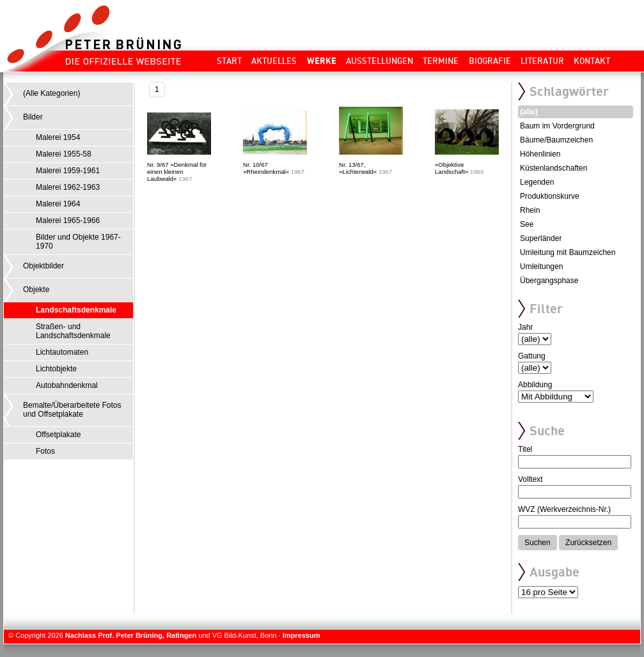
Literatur (542, 61)
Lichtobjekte (56, 369)
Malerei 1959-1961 (68, 171)
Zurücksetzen (588, 543)
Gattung (532, 356)
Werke (322, 61)
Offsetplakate (59, 435)
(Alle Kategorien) (51, 93)
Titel (525, 449)
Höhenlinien (540, 154)
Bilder (33, 117)
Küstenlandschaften (554, 168)
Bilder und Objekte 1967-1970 (78, 242)
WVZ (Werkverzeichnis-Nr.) (564, 509)
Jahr (525, 327)
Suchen (538, 543)
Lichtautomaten (62, 352)
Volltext (530, 479)
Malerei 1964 (58, 204)
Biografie (490, 61)
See (527, 224)
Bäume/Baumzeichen (556, 140)
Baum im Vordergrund (557, 126)
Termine (441, 61)
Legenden (537, 182)
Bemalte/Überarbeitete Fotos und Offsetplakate (72, 410)
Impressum (302, 635)
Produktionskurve (550, 196)
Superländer (541, 238)
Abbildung (535, 385)
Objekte (36, 290)
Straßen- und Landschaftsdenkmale (73, 331)
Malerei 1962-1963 (68, 187)
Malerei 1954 (58, 137)
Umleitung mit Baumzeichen (568, 252)
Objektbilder (43, 266)
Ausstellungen (380, 61)
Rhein (530, 210)
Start (229, 61)
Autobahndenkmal (67, 385)
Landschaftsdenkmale (76, 310)
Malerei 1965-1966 (68, 220)
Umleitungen (541, 267)
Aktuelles (274, 61)
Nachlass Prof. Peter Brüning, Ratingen (131, 635)
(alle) (529, 112)
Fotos (45, 451)
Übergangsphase (549, 281)
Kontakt (592, 61)
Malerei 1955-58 (64, 154)
